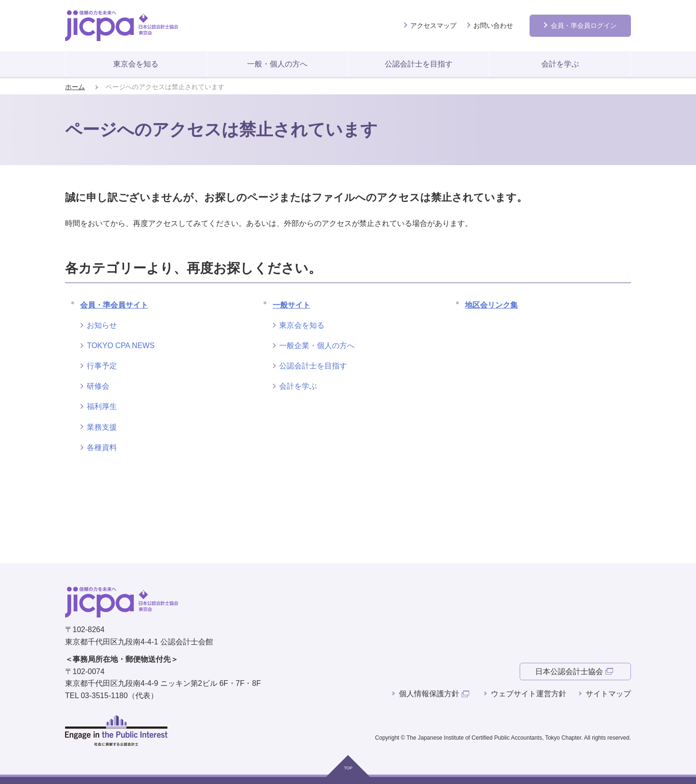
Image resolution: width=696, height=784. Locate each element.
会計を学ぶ (560, 64)
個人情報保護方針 (429, 694)
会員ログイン (584, 25)
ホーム (75, 87)
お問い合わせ (493, 25)
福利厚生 (102, 406)
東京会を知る (136, 64)
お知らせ (102, 325)
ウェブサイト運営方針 (529, 694)
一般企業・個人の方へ (317, 346)
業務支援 (102, 427)
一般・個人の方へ (277, 64)
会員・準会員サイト (114, 305)
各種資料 (102, 447)
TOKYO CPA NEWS (120, 346)
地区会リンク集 (491, 305)
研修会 (98, 386)
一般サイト (291, 305)
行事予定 (102, 366)
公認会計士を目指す (419, 64)
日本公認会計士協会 (569, 671)
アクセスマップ (433, 25)
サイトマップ (608, 694)
